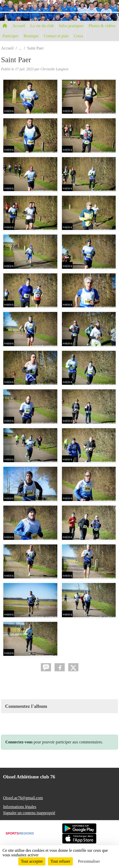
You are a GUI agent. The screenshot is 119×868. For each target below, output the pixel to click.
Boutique (31, 36)
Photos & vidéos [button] (102, 26)
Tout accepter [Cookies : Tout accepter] (32, 861)
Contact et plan (56, 36)
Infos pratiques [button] (71, 26)
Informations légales (20, 807)
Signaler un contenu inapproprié (29, 813)
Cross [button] (78, 36)
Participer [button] (10, 36)
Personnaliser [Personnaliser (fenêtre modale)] (89, 861)
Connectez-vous (19, 742)
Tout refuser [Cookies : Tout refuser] (60, 861)
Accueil (19, 26)
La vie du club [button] (42, 26)
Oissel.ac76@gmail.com (23, 798)
